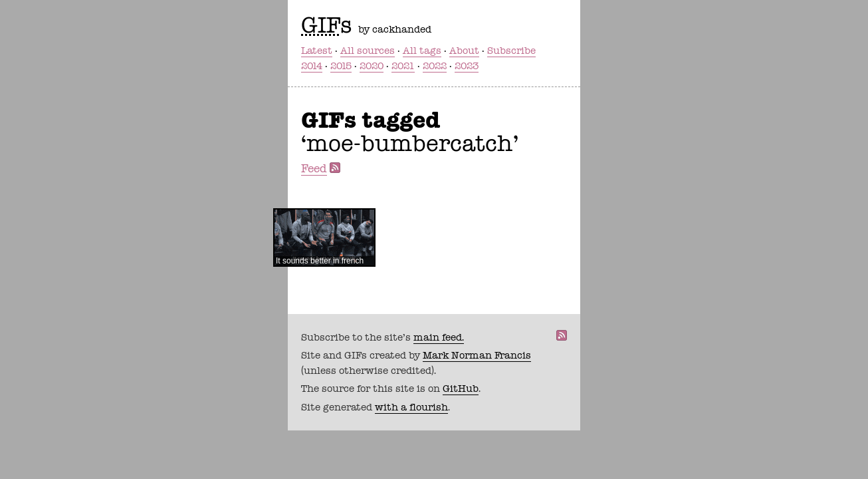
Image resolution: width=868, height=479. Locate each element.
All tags (422, 51)
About (464, 51)
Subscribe (511, 51)
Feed (314, 168)
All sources (368, 51)
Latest (317, 51)
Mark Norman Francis (477, 355)
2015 (341, 66)
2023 (467, 66)
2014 (312, 66)
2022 (435, 66)
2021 (403, 66)
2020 (372, 66)
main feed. (439, 337)
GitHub (461, 389)
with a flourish (411, 407)
